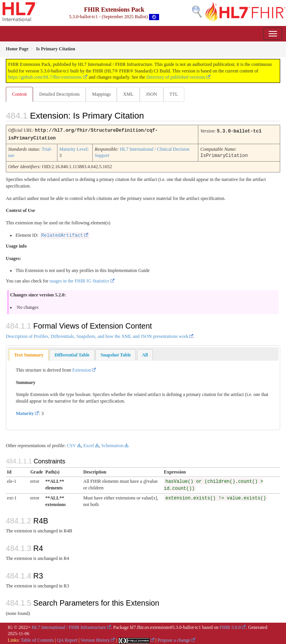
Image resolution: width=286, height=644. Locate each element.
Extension (81, 369)
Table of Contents (37, 639)
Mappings (101, 94)
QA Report (67, 639)
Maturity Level (73, 148)
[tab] (29, 354)
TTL (174, 94)
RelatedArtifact (62, 234)
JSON (152, 94)
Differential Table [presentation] (72, 354)
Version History (95, 639)
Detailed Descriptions (59, 94)
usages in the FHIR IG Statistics (79, 280)
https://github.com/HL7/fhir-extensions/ (45, 77)
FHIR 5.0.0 (230, 626)
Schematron (112, 444)
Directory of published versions (176, 77)
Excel (89, 444)
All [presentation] (145, 354)
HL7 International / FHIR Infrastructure (69, 626)
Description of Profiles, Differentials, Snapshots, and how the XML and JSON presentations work (97, 335)
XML (128, 94)
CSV (71, 444)
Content (19, 94)
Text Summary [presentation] (29, 354)
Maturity (25, 412)
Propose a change (174, 639)
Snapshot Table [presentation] (116, 354)
